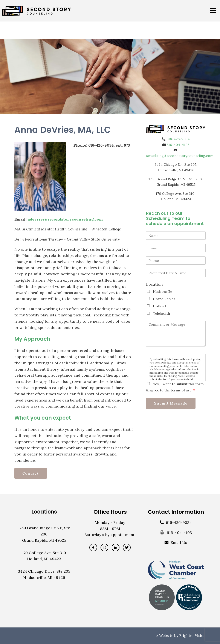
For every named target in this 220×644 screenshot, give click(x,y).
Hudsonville (163, 291)
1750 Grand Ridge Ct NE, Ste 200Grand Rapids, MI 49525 (44, 534)
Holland (159, 306)
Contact (31, 473)
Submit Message (171, 403)
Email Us (179, 542)
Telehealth (161, 313)
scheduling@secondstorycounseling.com (180, 156)
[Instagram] (104, 547)
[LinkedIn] (116, 547)
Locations (44, 512)
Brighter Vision (192, 636)
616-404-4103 (178, 145)
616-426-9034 (178, 139)
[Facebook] (93, 547)
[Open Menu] (213, 11)
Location (154, 284)
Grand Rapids (164, 299)
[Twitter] (127, 547)
